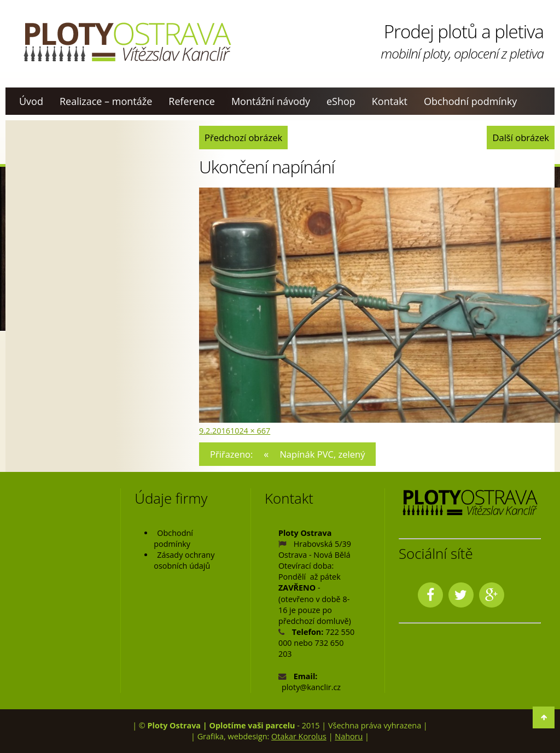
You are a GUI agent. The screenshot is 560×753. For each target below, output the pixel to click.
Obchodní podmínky (470, 101)
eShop (341, 101)
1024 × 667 (250, 431)
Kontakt (390, 101)
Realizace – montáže (106, 101)
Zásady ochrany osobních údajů (184, 560)
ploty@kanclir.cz (311, 687)
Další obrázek (521, 138)
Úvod (31, 101)
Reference (192, 101)
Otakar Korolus (299, 736)
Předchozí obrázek (243, 138)
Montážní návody (271, 101)
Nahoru (349, 736)
